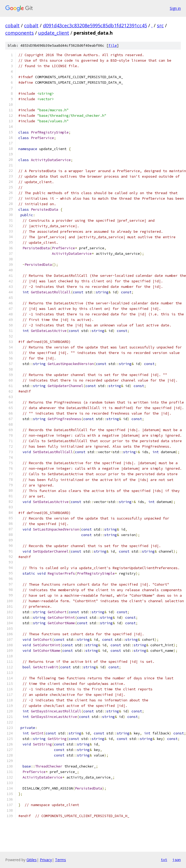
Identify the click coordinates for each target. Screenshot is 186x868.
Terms (61, 860)
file (113, 46)
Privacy (46, 860)
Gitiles (32, 860)
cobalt (12, 25)
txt (164, 860)
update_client (54, 33)
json (177, 860)
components (20, 33)
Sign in (175, 8)
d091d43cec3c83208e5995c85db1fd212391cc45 (95, 25)
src (160, 25)
